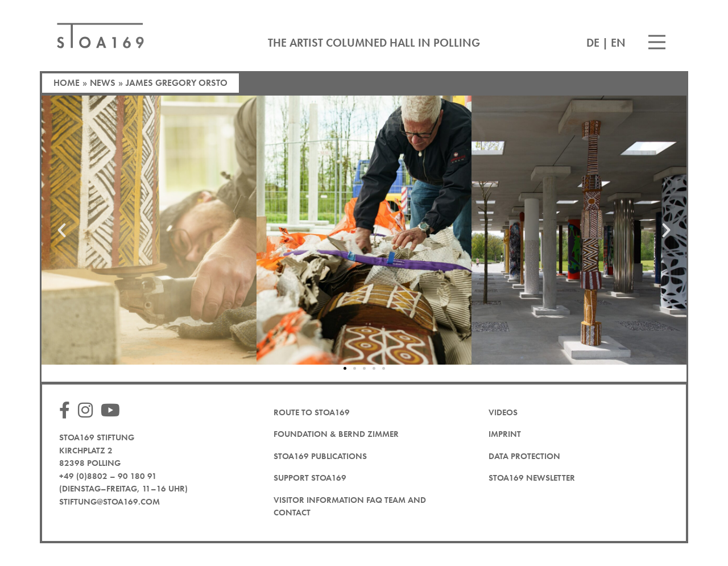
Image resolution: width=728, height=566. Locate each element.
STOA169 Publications (320, 456)
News (103, 83)
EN (618, 43)
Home (67, 83)
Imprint (505, 434)
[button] (62, 230)
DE (593, 43)
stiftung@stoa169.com (109, 502)
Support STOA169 (310, 478)
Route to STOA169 (312, 412)
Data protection (524, 456)
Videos (503, 412)
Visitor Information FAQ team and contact (350, 507)
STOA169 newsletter (532, 478)
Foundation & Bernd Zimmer (336, 434)
